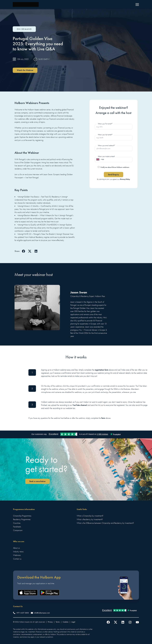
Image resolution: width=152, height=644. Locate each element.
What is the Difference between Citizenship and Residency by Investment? (105, 523)
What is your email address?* (107, 146)
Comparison (18, 530)
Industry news (18, 552)
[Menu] (137, 5)
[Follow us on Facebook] (108, 622)
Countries (17, 523)
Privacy (50, 622)
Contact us (17, 559)
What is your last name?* (105, 135)
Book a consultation (38, 481)
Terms (58, 622)
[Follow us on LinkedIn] (123, 622)
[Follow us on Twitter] (116, 622)
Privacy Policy (125, 179)
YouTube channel (80, 405)
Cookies (66, 622)
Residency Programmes (22, 519)
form (103, 418)
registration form (102, 370)
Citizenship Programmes (22, 516)
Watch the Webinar (25, 70)
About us (16, 548)
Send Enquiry (114, 175)
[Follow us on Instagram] (130, 622)
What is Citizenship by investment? (90, 516)
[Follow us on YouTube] (137, 622)
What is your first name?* (105, 124)
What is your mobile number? (106, 156)
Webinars (17, 555)
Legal (73, 622)
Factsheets (17, 527)
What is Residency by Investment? (90, 519)
